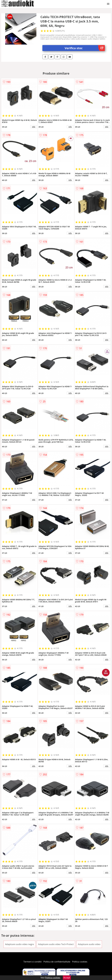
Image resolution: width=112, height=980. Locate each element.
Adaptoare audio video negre (19, 944)
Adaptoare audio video (89, 944)
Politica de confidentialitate (57, 962)
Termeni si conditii (32, 962)
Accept (67, 978)
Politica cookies (80, 962)
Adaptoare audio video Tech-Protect (56, 944)
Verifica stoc (85, 48)
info (34, 127)
